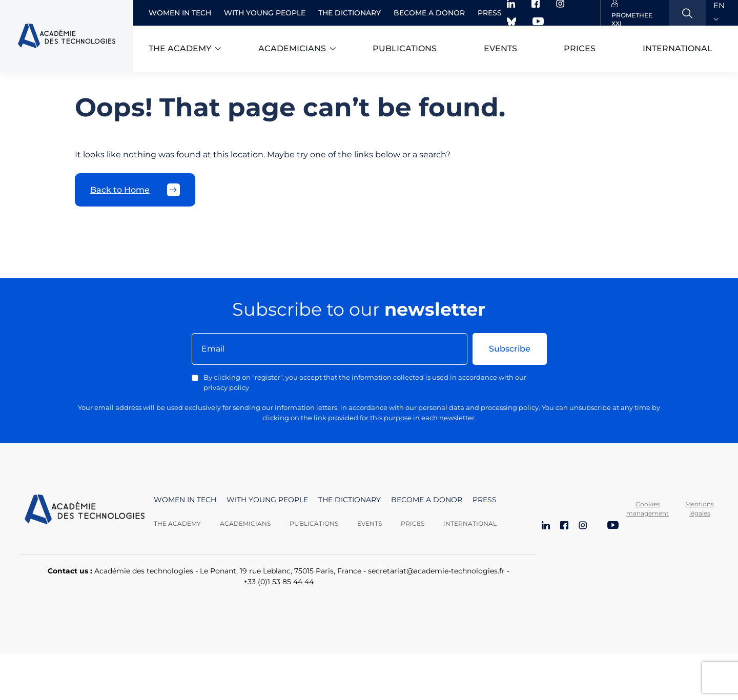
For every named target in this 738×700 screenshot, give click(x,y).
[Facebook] (564, 526)
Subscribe (510, 349)
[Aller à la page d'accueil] (85, 511)
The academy (180, 48)
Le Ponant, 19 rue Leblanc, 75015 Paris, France (281, 571)
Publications (405, 48)
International (678, 48)
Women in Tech (180, 13)
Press (490, 13)
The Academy (177, 523)
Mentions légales (700, 509)
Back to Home (135, 190)
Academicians (292, 48)
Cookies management (648, 509)
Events (500, 48)
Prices (580, 48)
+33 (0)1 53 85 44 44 (279, 582)
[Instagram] (583, 526)
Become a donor (429, 13)
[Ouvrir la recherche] (687, 13)
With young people (265, 13)
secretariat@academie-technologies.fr (436, 571)
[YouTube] (613, 526)
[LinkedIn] (546, 526)
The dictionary (350, 13)
